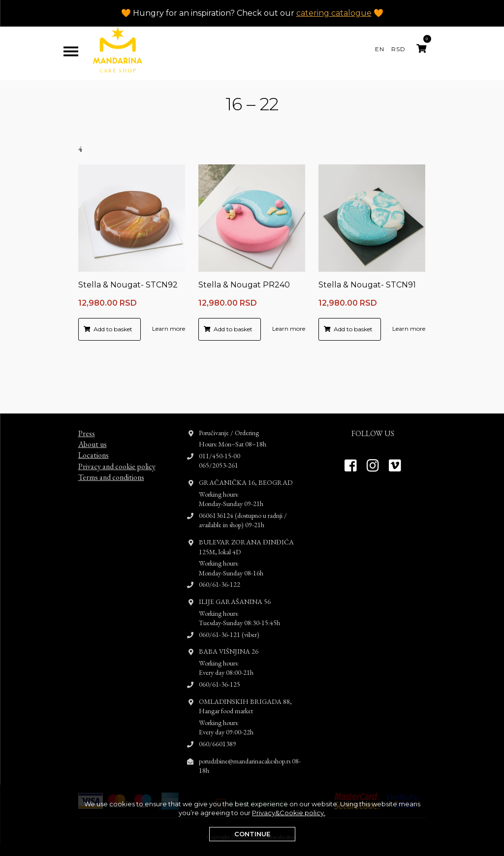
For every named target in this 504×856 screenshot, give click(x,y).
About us (93, 413)
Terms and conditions (111, 446)
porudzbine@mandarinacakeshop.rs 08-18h (250, 734)
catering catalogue (334, 13)
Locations (94, 424)
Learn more (169, 329)
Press (87, 402)
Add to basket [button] (113, 329)
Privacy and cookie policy (117, 435)
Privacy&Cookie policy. (289, 813)
